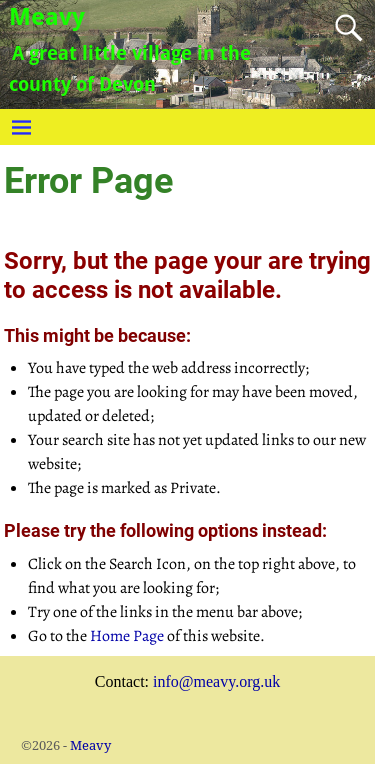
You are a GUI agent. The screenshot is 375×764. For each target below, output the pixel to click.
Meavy (47, 17)
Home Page (127, 636)
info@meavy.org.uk (216, 681)
